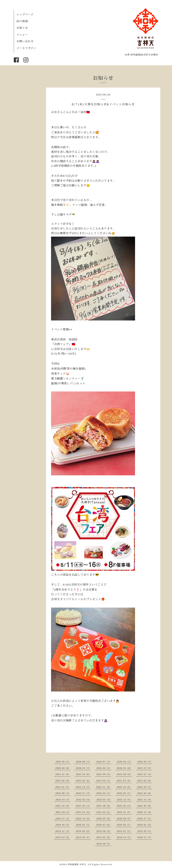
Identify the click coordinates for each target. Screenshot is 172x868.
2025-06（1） (63, 762)
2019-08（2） (104, 831)
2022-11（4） (104, 787)
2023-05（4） (83, 781)
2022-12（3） (83, 787)
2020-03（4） (104, 825)
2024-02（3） (104, 768)
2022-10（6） (124, 787)
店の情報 (22, 21)
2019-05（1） (145, 831)
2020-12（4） (145, 812)
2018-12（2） (124, 837)
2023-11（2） (63, 774)
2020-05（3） (83, 825)
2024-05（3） (145, 762)
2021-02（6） (104, 812)
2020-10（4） (83, 819)
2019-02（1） (83, 837)
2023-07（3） (145, 774)
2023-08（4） (124, 774)
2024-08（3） (83, 762)
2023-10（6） (83, 774)
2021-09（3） (83, 806)
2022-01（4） (104, 800)
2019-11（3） (63, 831)
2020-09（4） (104, 819)
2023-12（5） (145, 768)
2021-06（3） (124, 806)
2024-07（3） (104, 762)
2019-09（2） (83, 831)
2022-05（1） (124, 793)
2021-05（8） (145, 806)
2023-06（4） (63, 781)
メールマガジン (26, 48)
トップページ (25, 15)
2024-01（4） (124, 768)
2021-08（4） (104, 806)
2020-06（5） (63, 825)
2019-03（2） (63, 837)
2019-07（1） (124, 831)
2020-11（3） (63, 819)
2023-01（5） (63, 787)
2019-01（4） (104, 837)
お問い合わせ (25, 41)
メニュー (22, 35)
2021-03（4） (83, 812)
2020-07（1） (145, 819)
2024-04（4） (63, 768)
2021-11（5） (145, 800)
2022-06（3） (104, 793)
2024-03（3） (83, 768)
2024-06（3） (124, 762)
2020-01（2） (145, 825)
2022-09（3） (145, 787)
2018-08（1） (104, 844)
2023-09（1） (104, 774)
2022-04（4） (145, 793)
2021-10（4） (63, 806)
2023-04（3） (104, 781)
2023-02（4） (145, 781)
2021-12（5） (124, 800)
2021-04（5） (63, 812)
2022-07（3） (83, 793)
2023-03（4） (124, 781)
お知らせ (22, 28)
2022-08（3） (63, 793)
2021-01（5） (124, 812)
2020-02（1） (124, 825)
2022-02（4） (84, 800)
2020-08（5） (124, 819)
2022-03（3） (63, 800)
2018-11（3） (145, 837)
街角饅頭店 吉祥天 (77, 864)
